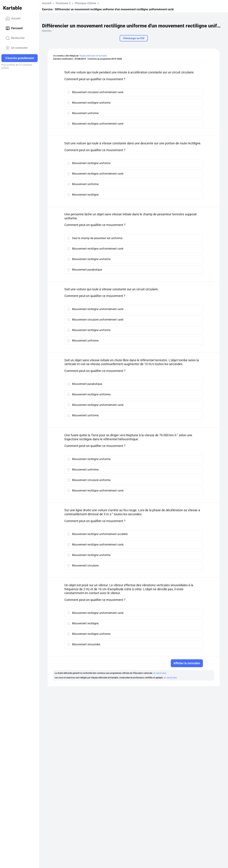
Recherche (15, 38)
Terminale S (63, 3)
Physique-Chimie (85, 3)
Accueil (13, 19)
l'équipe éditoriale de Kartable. (93, 56)
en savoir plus (160, 673)
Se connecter (17, 48)
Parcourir (14, 28)
